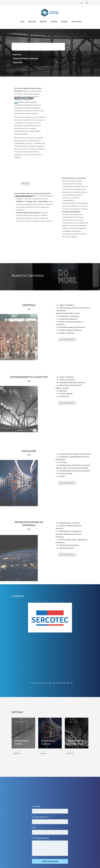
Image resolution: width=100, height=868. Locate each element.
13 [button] (72, 683)
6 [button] (46, 683)
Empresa (17, 54)
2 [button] (32, 683)
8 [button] (54, 683)
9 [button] (57, 683)
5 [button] (43, 683)
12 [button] (68, 683)
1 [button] (29, 683)
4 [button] (39, 683)
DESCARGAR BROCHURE (67, 340)
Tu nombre (50, 809)
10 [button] (61, 683)
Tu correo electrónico (50, 820)
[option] (50, 618)
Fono (50, 831)
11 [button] (64, 683)
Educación (18, 62)
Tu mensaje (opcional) (50, 847)
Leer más (17, 753)
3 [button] (36, 683)
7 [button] (50, 683)
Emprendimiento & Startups (25, 58)
